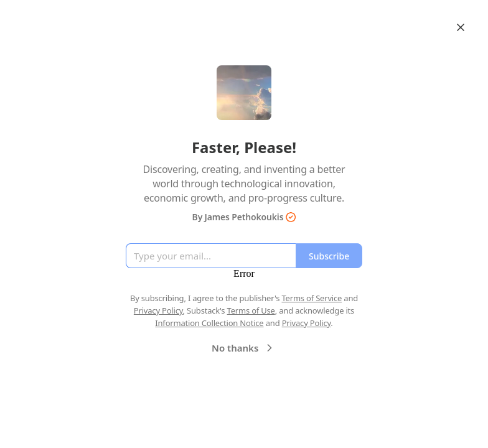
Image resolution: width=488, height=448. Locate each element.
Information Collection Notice (209, 323)
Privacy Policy (158, 310)
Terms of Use (251, 310)
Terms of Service (312, 298)
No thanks (244, 348)
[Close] (461, 27)
